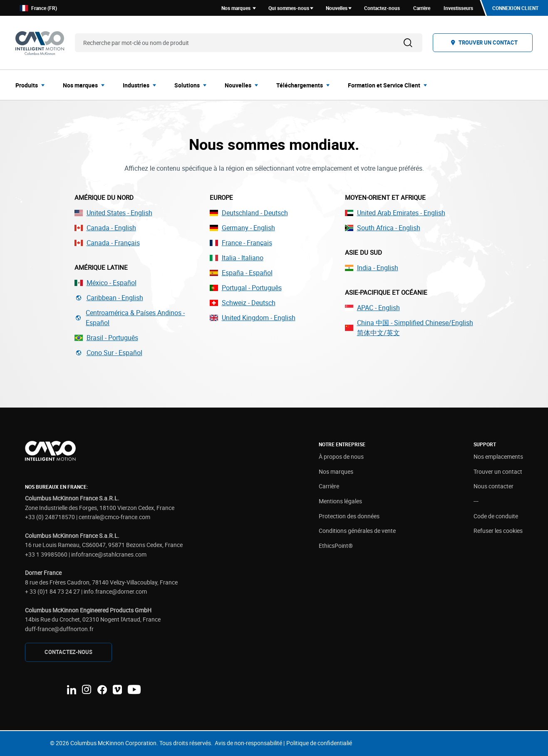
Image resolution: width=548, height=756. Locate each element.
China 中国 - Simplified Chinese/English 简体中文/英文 (409, 328)
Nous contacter (493, 486)
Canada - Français (107, 243)
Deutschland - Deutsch (249, 213)
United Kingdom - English (253, 318)
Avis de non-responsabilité (248, 743)
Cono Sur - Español (108, 353)
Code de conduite (496, 516)
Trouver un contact (498, 471)
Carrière (329, 486)
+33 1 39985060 (46, 554)
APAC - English (372, 308)
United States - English (113, 213)
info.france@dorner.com (115, 591)
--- (476, 501)
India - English (372, 268)
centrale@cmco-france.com (114, 517)
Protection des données (349, 516)
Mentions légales (340, 501)
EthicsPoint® (336, 546)
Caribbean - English (109, 298)
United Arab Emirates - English (395, 213)
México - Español (105, 283)
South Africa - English (383, 228)
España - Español (241, 273)
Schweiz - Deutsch (243, 303)
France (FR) (38, 8)
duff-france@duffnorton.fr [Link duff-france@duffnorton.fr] (59, 629)
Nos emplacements (498, 456)
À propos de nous (341, 456)
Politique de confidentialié (319, 743)
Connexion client (515, 8)
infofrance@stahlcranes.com (109, 554)
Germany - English (242, 228)
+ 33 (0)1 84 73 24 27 (52, 591)
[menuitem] (32, 85)
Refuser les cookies (498, 531)
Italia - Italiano (237, 258)
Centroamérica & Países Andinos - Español (130, 318)
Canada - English (105, 228)
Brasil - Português (106, 338)
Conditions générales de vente (357, 531)
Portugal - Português (246, 288)
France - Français (241, 243)
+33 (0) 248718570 (50, 517)
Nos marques (336, 471)
